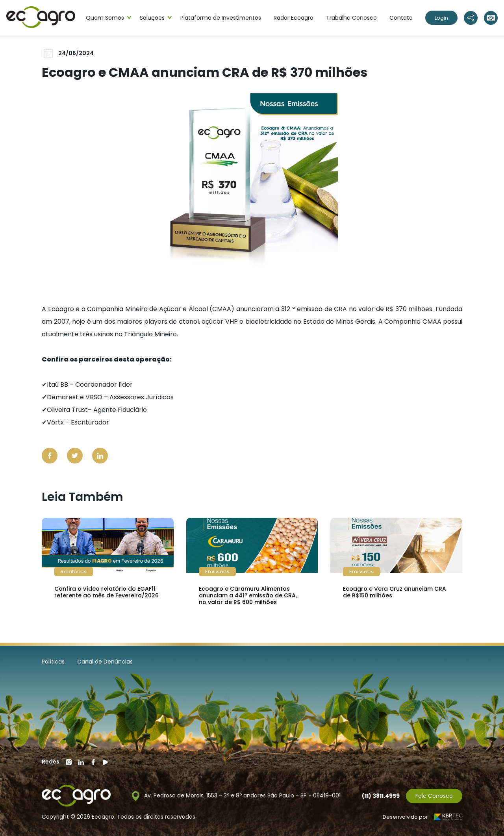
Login (441, 18)
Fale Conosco (434, 796)
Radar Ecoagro (294, 18)
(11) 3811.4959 (381, 796)
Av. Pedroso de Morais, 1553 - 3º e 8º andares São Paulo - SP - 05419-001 (236, 796)
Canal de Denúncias (105, 662)
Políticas (53, 662)
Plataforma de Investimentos (221, 18)
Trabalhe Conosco (351, 18)
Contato (401, 18)
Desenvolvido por (422, 817)
